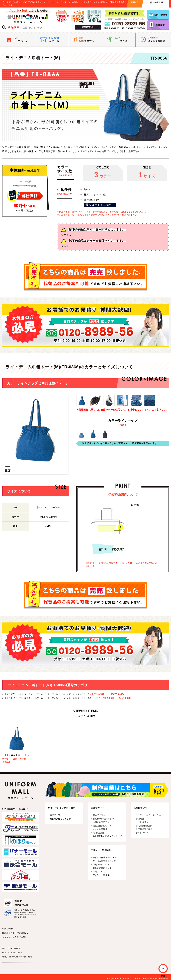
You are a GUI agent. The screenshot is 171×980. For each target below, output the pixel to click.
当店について (140, 808)
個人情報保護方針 (144, 826)
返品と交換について (102, 826)
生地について (99, 872)
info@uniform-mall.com (20, 957)
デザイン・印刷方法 (101, 850)
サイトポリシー (143, 822)
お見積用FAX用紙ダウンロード (107, 836)
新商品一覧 (55, 815)
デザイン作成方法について (105, 858)
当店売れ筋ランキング (60, 819)
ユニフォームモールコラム (148, 815)
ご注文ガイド (98, 808)
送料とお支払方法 (101, 822)
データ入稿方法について (104, 861)
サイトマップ (142, 833)
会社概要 (140, 819)
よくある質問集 (100, 829)
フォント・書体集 (101, 875)
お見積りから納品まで (103, 819)
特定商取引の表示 (144, 829)
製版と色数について (102, 868)
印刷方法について (101, 865)
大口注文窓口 (99, 833)
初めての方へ (99, 815)
